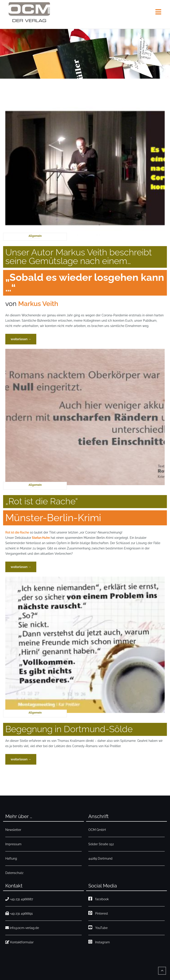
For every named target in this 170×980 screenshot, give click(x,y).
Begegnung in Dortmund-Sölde (69, 729)
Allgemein (35, 236)
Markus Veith (38, 304)
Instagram (99, 942)
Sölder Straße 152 (101, 844)
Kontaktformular (19, 942)
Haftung (11, 858)
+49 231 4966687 (19, 899)
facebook (99, 899)
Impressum (13, 844)
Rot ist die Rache (17, 532)
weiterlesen (22, 340)
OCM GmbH (97, 830)
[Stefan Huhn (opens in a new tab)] (41, 538)
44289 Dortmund (100, 858)
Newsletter (13, 830)
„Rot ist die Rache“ (42, 501)
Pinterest (98, 913)
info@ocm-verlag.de (22, 928)
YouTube (98, 927)
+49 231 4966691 (19, 913)
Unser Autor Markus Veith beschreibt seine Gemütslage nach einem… (79, 256)
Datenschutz (14, 873)
